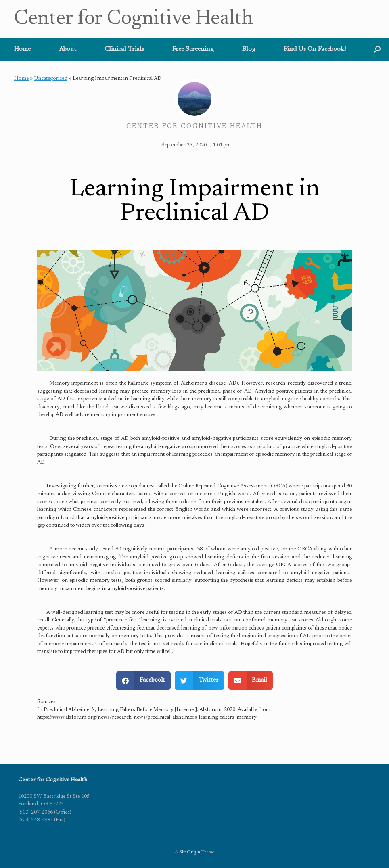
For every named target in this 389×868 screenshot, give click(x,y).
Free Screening (193, 49)
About (68, 49)
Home (22, 49)
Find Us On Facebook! (315, 49)
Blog (249, 49)
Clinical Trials (124, 49)
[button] (377, 49)
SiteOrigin (190, 852)
